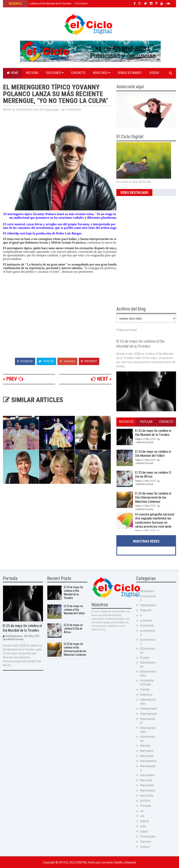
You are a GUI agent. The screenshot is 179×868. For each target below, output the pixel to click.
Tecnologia (148, 836)
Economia (147, 626)
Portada (145, 806)
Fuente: (145, 689)
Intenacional (148, 709)
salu (143, 826)
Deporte (146, 610)
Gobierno (146, 695)
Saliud (144, 821)
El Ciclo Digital (77, 862)
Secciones (55, 73)
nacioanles (147, 775)
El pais (145, 658)
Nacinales (147, 751)
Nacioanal (147, 756)
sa (142, 811)
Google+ (67, 361)
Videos (154, 73)
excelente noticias (147, 682)
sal (142, 816)
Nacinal (145, 746)
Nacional (146, 780)
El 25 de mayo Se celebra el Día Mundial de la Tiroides (40, 3)
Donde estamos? (130, 73)
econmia (146, 621)
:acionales (147, 591)
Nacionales (148, 790)
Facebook (25, 361)
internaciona (148, 714)
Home (13, 73)
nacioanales (148, 761)
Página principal (126, 330)
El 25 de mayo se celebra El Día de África (73, 629)
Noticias (32, 73)
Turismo (146, 842)
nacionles (147, 796)
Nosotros (101, 73)
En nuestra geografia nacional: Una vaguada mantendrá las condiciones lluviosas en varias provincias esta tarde (155, 520)
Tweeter (46, 361)
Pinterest (89, 361)
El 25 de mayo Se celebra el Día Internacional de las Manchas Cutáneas (153, 497)
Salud (144, 831)
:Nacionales (148, 605)
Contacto (78, 73)
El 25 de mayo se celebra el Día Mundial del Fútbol (153, 454)
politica (145, 801)
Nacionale (147, 785)
